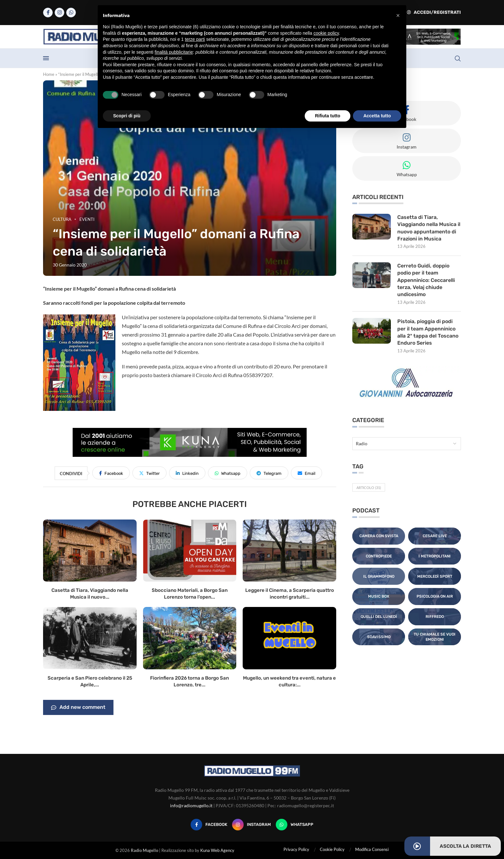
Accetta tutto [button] (377, 116)
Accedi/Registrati (434, 12)
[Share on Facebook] (111, 473)
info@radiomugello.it (191, 805)
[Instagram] (59, 13)
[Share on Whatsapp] (228, 473)
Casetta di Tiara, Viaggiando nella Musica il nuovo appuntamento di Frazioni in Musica (429, 228)
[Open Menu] (46, 58)
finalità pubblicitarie (174, 52)
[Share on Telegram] (269, 473)
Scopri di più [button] (127, 116)
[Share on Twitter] (149, 473)
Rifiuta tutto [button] (328, 116)
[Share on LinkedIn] (187, 473)
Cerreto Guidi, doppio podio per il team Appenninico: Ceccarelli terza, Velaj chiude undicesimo (426, 280)
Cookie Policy (332, 849)
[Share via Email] (306, 473)
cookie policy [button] (326, 33)
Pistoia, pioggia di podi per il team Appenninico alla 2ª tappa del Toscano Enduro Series (428, 332)
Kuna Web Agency (217, 850)
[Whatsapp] (71, 13)
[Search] (458, 59)
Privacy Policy (296, 849)
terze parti (195, 39)
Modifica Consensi (372, 849)
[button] (398, 15)
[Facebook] (48, 13)
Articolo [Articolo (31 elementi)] (369, 488)
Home (49, 74)
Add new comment (78, 708)
